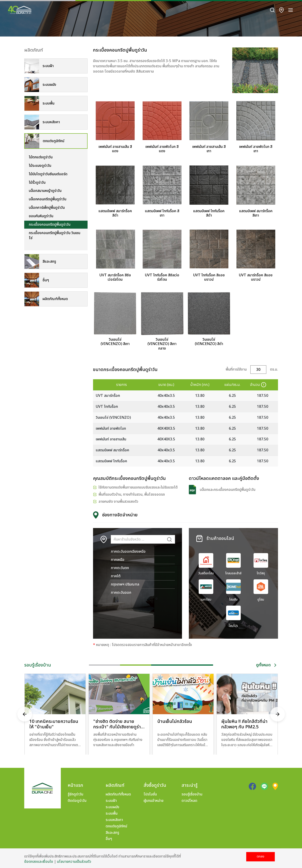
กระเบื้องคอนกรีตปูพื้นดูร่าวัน (50, 225)
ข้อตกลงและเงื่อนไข (39, 862)
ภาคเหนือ (118, 560)
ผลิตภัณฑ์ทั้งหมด (118, 794)
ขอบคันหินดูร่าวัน (41, 216)
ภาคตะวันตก (120, 568)
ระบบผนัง (112, 807)
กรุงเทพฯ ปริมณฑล (125, 584)
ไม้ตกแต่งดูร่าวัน (41, 157)
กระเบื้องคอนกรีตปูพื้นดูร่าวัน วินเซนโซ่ (55, 236)
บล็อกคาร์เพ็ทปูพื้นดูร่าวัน (47, 208)
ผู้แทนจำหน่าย (154, 801)
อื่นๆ (109, 839)
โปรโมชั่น (150, 794)
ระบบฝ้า (111, 801)
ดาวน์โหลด (189, 801)
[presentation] (25, 714)
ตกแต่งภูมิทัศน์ (116, 826)
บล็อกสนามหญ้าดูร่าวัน (45, 191)
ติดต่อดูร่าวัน (77, 801)
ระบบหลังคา (114, 820)
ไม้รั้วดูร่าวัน (37, 183)
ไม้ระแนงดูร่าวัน (40, 166)
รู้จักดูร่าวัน (75, 794)
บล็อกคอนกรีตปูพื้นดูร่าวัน (48, 199)
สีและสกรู (112, 833)
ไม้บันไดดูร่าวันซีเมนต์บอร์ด (48, 174)
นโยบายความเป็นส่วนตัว (74, 862)
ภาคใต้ (116, 576)
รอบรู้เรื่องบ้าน (192, 794)
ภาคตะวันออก (121, 593)
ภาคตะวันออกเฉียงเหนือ (128, 552)
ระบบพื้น (112, 813)
